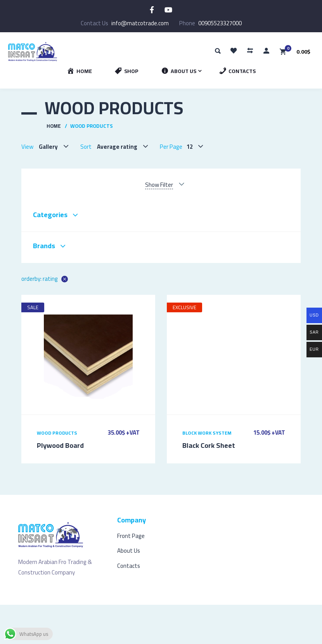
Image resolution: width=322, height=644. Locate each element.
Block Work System (207, 433)
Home (54, 126)
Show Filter (159, 185)
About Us (129, 551)
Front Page (131, 536)
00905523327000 (220, 23)
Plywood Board (60, 445)
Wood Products (57, 433)
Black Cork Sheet (209, 445)
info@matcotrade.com (140, 23)
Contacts (129, 566)
